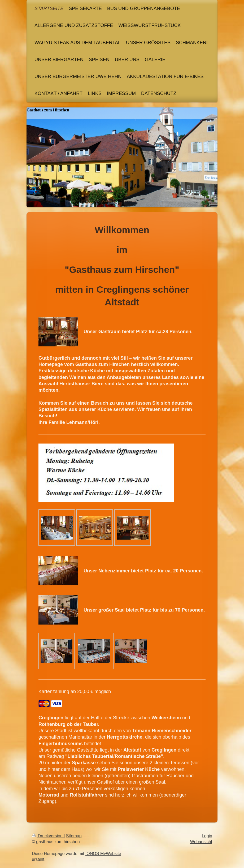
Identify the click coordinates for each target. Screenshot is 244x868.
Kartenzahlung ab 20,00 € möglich (75, 691)
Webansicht (201, 842)
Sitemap (74, 836)
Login (207, 836)
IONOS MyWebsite (103, 854)
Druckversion (48, 836)
